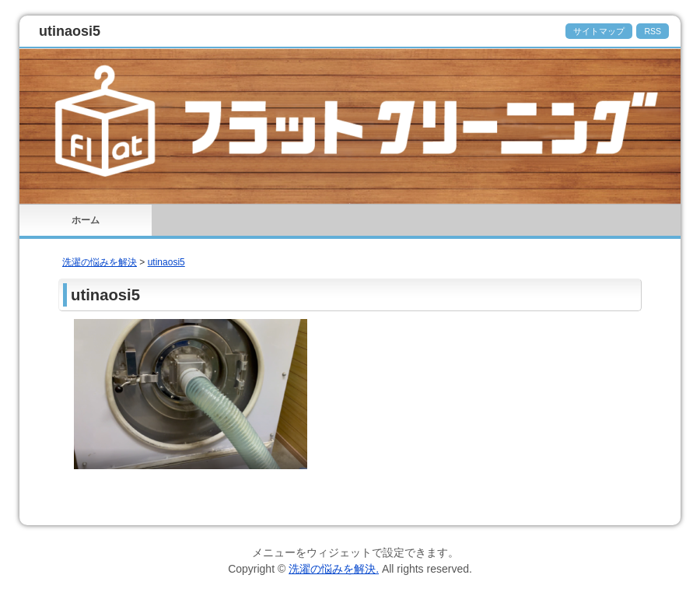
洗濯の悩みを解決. (334, 569)
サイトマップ (599, 31)
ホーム (86, 220)
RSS (653, 31)
